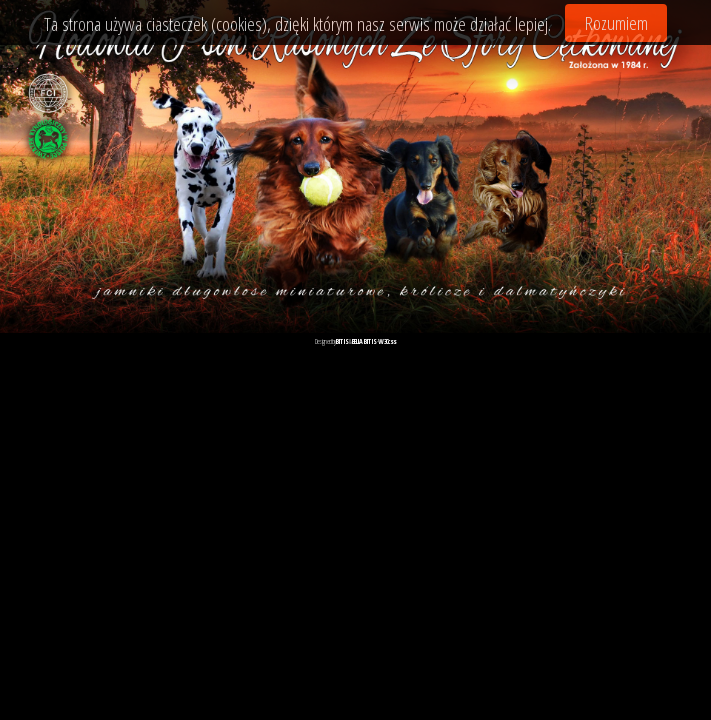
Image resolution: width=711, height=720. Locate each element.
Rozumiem (616, 22)
